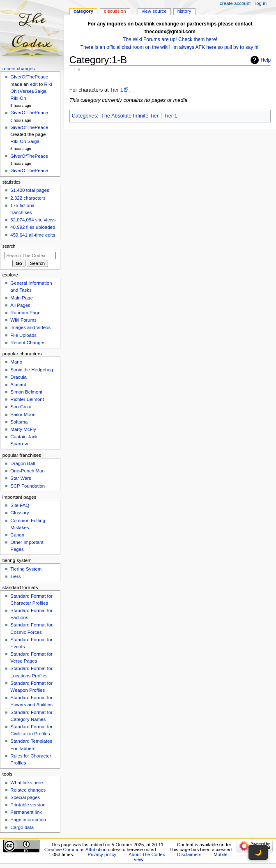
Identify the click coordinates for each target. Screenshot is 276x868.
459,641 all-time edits (33, 235)
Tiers (15, 576)
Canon (17, 535)
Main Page (22, 298)
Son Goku (21, 407)
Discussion (115, 11)
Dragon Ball (23, 463)
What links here (26, 783)
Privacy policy (102, 854)
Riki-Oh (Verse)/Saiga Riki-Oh (32, 91)
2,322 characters (28, 198)
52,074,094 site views (33, 220)
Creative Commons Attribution (76, 850)
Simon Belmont (26, 392)
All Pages (20, 305)
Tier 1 (117, 90)
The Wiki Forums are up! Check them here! (170, 39)
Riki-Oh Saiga (25, 141)
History (184, 11)
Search (9, 246)
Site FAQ (20, 505)
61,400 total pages (30, 190)
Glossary (20, 513)
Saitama (19, 422)
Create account (235, 3)
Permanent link (26, 812)
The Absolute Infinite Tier (130, 116)
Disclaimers (189, 854)
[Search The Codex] (30, 256)
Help (266, 60)
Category (83, 11)
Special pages (25, 797)
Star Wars (21, 478)
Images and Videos (30, 327)
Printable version (28, 805)
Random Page (25, 313)
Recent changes (19, 69)
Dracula (18, 377)
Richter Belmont (27, 399)
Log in (261, 3)
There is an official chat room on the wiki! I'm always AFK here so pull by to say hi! (170, 47)
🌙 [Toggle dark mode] (258, 852)
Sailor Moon (23, 414)
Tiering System (26, 569)
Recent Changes (28, 343)
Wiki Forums (23, 320)
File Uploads (23, 335)
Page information (28, 820)
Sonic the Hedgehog (32, 370)
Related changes (28, 790)
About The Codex (147, 854)
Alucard (18, 384)
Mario (16, 362)
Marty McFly (23, 429)
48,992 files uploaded (33, 227)
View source (154, 11)
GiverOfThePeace (29, 77)
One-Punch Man (27, 471)
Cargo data (22, 827)
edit (34, 84)
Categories (84, 116)
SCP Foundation (28, 486)
